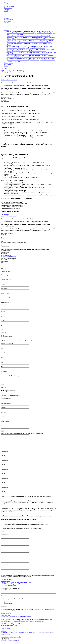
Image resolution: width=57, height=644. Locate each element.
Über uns (6, 9)
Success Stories (8, 8)
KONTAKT (4, 69)
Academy (7, 23)
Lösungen (7, 18)
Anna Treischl (13, 80)
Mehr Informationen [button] (6, 582)
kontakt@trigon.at (6, 631)
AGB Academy (18, 640)
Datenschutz (10, 640)
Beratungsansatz (8, 20)
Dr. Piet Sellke (5, 80)
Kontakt (6, 11)
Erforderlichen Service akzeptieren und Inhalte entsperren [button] (16, 585)
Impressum (4, 640)
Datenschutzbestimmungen (28, 624)
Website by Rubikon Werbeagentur (10, 643)
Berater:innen (8, 21)
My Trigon (8, 637)
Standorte (3, 634)
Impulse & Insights (9, 6)
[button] (5, 2)
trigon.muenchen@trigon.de (8, 257)
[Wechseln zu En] (8, 4)
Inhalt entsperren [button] (5, 583)
